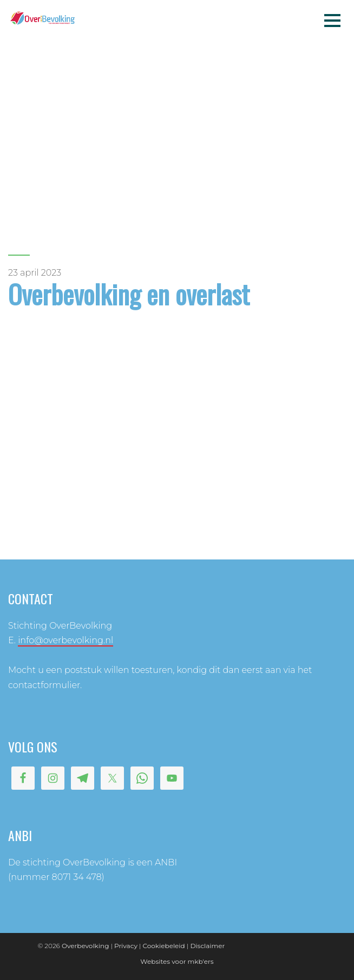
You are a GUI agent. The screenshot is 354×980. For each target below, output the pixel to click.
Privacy (126, 946)
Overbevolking (85, 946)
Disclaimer (207, 946)
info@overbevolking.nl (65, 640)
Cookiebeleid (164, 946)
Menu (332, 20)
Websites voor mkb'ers (177, 961)
